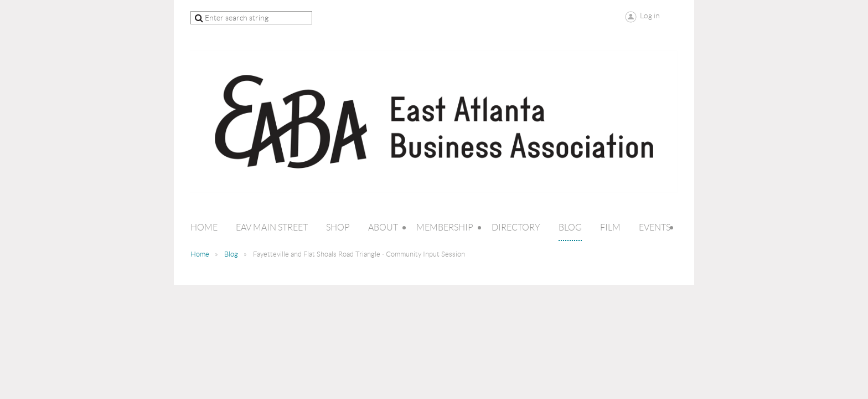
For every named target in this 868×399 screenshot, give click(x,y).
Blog (231, 254)
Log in (650, 16)
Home (200, 254)
